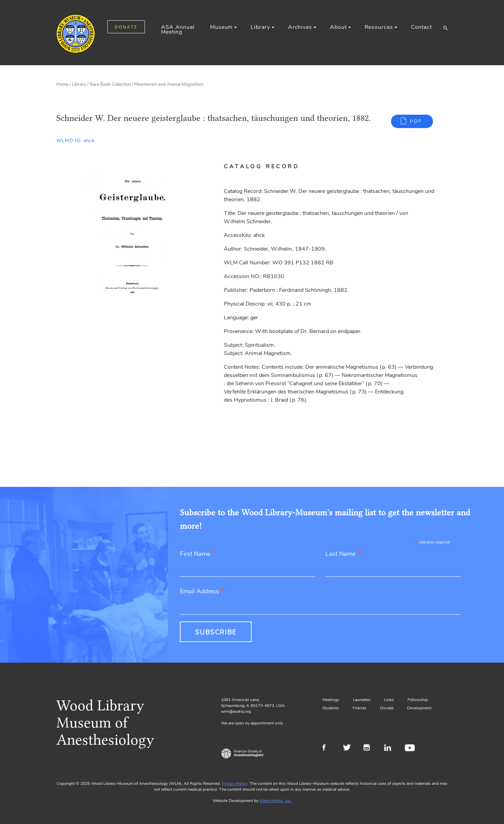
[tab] (270, 167)
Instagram (370, 748)
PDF (416, 121)
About (338, 27)
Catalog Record (262, 167)
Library (260, 27)
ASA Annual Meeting (178, 30)
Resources (379, 27)
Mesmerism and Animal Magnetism (169, 84)
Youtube (411, 748)
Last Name (343, 554)
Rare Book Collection (110, 84)
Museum (221, 27)
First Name (198, 554)
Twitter (349, 748)
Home (62, 84)
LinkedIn (390, 748)
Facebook (328, 748)
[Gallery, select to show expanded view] (132, 235)
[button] (445, 28)
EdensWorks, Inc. (276, 801)
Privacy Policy (235, 783)
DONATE (126, 27)
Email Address (202, 592)
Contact (421, 27)
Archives (300, 27)
